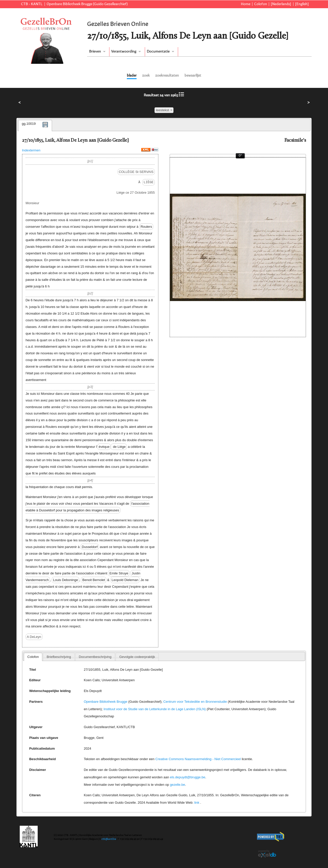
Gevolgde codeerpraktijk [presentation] (137, 657)
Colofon (261, 4)
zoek (146, 76)
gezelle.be (177, 785)
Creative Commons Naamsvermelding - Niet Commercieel (198, 759)
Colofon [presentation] (33, 657)
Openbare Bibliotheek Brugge (106, 702)
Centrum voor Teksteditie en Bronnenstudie (195, 702)
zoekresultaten (167, 76)
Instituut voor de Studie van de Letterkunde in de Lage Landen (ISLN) (155, 709)
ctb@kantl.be (109, 839)
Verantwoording (124, 51)
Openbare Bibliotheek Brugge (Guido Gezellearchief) (87, 4)
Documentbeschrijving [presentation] (95, 657)
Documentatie (158, 51)
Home (246, 4)
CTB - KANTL (32, 4)
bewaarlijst (193, 76)
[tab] (35, 126)
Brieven (95, 51)
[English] (302, 4)
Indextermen (31, 150)
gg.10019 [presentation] (29, 124)
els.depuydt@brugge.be (188, 777)
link (197, 803)
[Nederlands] (281, 4)
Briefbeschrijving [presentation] (59, 657)
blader (132, 76)
